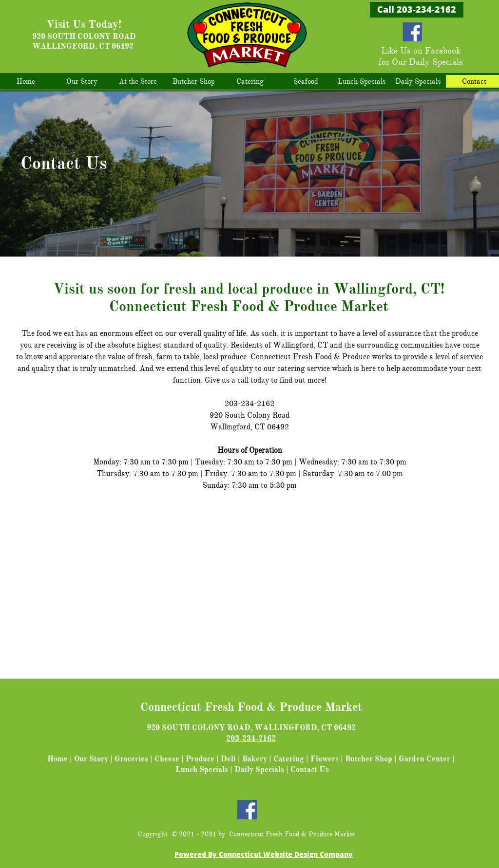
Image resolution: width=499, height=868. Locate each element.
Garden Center (424, 759)
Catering (289, 759)
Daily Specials (259, 770)
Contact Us (310, 770)
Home (58, 759)
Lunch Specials (202, 770)
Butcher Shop (369, 759)
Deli (228, 759)
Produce (200, 759)
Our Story (91, 759)
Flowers (325, 759)
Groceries (131, 759)
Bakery (255, 759)
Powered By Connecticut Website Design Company (264, 854)
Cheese (167, 759)
